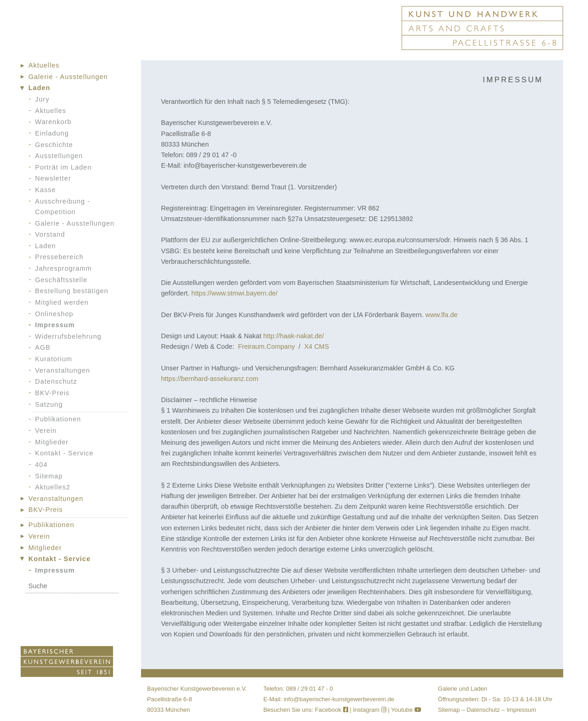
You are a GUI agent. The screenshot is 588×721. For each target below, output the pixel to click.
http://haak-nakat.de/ (294, 336)
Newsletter (53, 178)
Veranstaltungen (62, 370)
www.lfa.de (441, 315)
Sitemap (49, 476)
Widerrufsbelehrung (68, 336)
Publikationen (58, 419)
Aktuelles (44, 65)
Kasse (45, 190)
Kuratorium (54, 359)
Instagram (370, 710)
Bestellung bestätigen (72, 291)
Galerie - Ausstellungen (68, 77)
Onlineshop (54, 314)
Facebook (333, 710)
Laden (40, 88)
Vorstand (50, 234)
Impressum (55, 325)
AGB (43, 347)
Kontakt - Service (64, 453)
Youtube (406, 710)
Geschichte (54, 145)
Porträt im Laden (63, 167)
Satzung (49, 404)
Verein (46, 431)
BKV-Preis (52, 393)
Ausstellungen (59, 156)
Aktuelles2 (53, 487)
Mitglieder (52, 442)
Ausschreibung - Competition (62, 207)
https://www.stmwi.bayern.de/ (235, 293)
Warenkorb (53, 122)
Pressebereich (59, 257)
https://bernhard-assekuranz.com (209, 379)
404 (41, 465)
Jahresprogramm (63, 268)
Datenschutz (56, 381)
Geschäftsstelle (61, 280)
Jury (42, 99)
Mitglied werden (62, 302)
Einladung (52, 133)
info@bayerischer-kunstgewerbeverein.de (339, 699)
